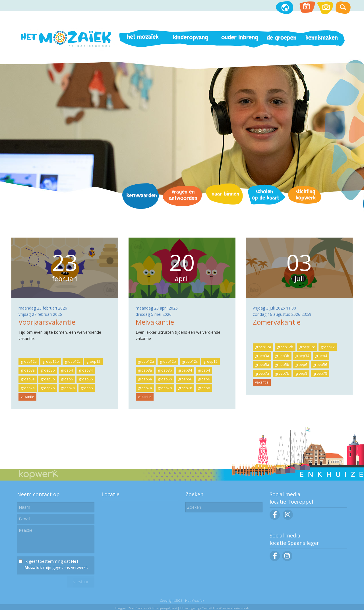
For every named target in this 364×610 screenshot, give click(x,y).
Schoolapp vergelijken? (163, 608)
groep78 (68, 388)
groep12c (73, 361)
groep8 (87, 388)
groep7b (48, 388)
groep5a (28, 379)
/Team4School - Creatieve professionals (226, 608)
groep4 (67, 370)
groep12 (93, 361)
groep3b (48, 370)
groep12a (29, 361)
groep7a (28, 388)
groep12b (51, 361)
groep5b (48, 379)
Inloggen (120, 608)
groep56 (86, 379)
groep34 (86, 370)
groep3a (28, 370)
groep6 (67, 379)
